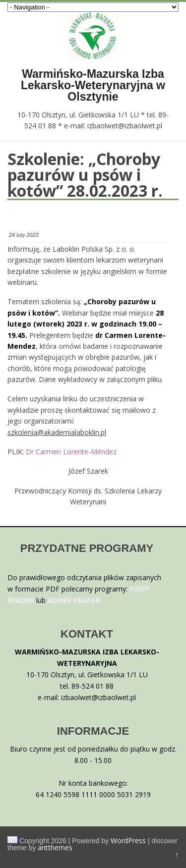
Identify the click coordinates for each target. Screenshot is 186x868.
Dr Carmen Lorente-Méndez (71, 452)
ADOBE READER (74, 600)
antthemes (55, 847)
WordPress (128, 841)
